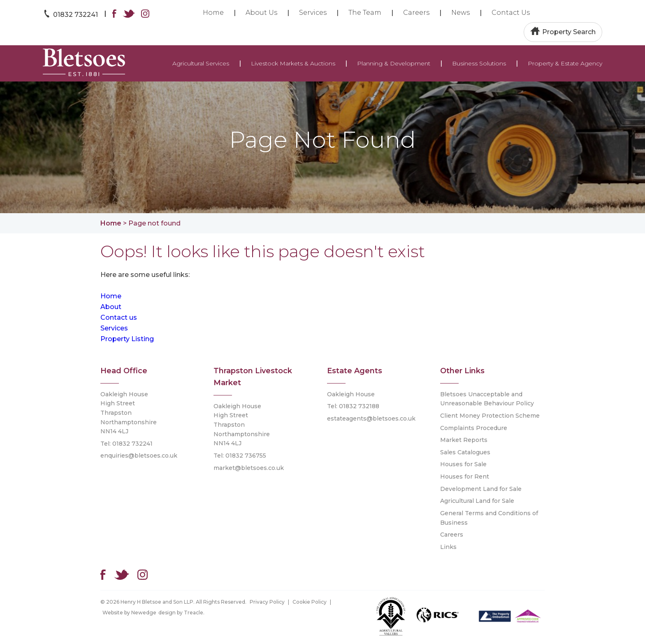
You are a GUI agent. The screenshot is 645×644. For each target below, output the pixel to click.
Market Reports (464, 440)
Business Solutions (479, 63)
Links (448, 547)
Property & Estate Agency (565, 63)
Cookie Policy (310, 602)
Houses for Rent (465, 477)
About (111, 307)
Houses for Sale (463, 464)
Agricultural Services (201, 63)
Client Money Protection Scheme (490, 416)
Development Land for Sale (481, 489)
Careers (416, 13)
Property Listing (127, 339)
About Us (261, 13)
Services (313, 13)
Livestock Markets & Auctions (293, 63)
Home (213, 13)
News (461, 13)
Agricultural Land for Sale (477, 501)
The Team (365, 13)
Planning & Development (394, 63)
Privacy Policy (267, 602)
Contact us (119, 317)
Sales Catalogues (465, 452)
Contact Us (511, 13)
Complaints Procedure (474, 428)
